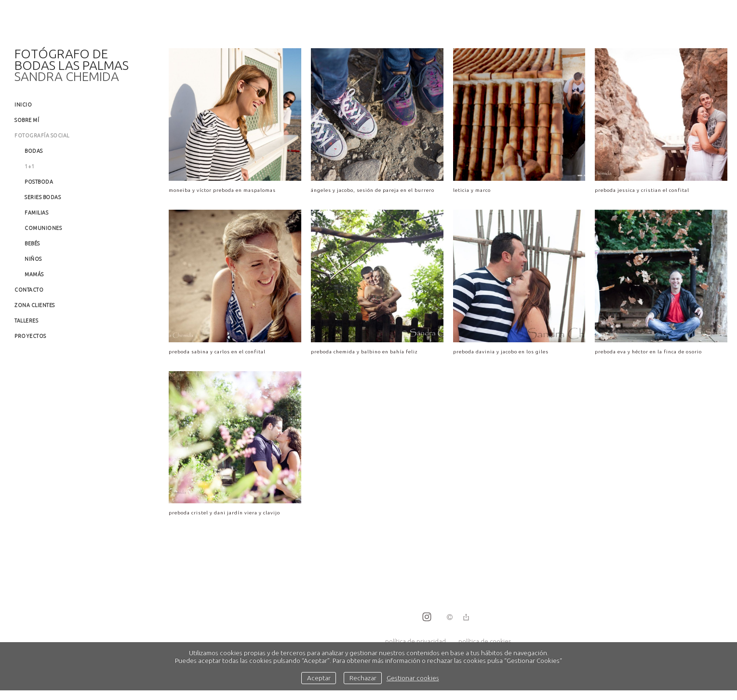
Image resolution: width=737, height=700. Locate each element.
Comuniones (43, 228)
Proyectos (30, 336)
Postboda (39, 182)
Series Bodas (43, 197)
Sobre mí (27, 120)
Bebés (32, 243)
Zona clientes (35, 305)
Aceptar (319, 678)
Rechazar (363, 678)
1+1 (30, 166)
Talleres (26, 321)
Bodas (34, 151)
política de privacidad (415, 641)
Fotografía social (42, 135)
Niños (33, 259)
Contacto (29, 290)
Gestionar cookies (413, 678)
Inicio (23, 105)
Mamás (34, 274)
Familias (36, 213)
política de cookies (485, 641)
